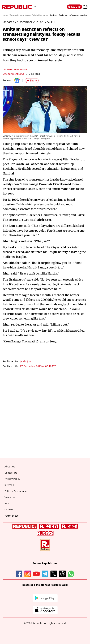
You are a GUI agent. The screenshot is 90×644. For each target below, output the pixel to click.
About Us (10, 467)
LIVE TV (74, 7)
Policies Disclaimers (16, 491)
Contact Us (11, 473)
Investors (10, 497)
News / (6, 15)
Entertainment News (13, 74)
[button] (32, 81)
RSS (7, 504)
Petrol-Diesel (12, 516)
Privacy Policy (12, 479)
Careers (9, 510)
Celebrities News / (40, 15)
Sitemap (9, 485)
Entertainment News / (21, 15)
